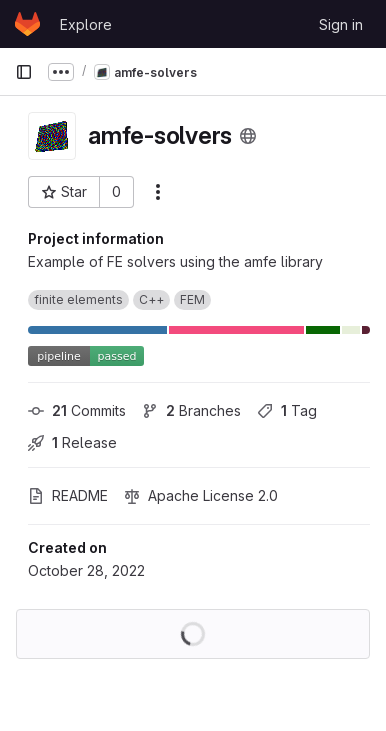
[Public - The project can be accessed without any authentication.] (248, 136)
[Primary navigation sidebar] (24, 72)
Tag (287, 410)
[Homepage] (27, 24)
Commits (77, 410)
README (68, 495)
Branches (191, 410)
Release (72, 442)
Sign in (341, 24)
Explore (86, 24)
